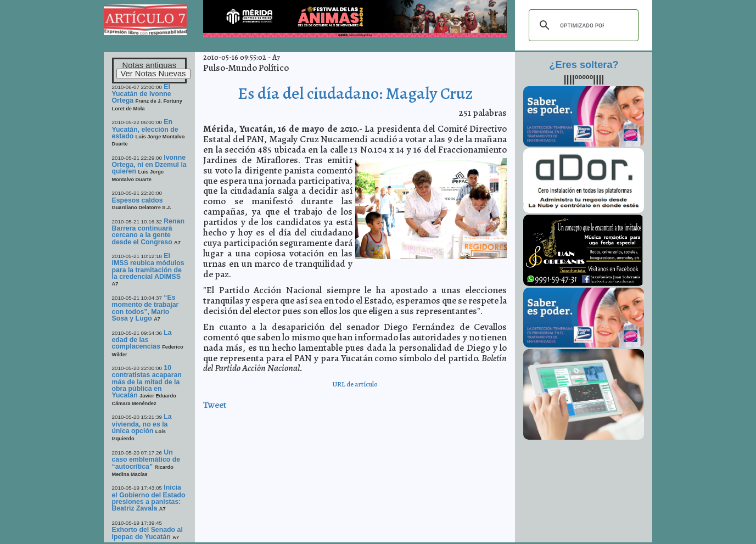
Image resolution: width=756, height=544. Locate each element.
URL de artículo (355, 384)
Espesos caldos (138, 200)
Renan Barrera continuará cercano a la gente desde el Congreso (148, 232)
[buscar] (582, 25)
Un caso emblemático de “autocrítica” (146, 459)
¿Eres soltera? (584, 65)
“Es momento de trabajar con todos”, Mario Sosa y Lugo (145, 308)
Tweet (215, 405)
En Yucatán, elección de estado (145, 129)
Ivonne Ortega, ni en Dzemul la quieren (149, 165)
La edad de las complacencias (142, 340)
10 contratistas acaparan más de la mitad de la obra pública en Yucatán (147, 382)
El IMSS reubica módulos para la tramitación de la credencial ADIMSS (148, 266)
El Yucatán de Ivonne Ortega (142, 94)
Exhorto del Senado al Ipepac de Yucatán (147, 533)
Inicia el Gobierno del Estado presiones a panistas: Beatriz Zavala (149, 498)
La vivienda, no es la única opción (142, 424)
